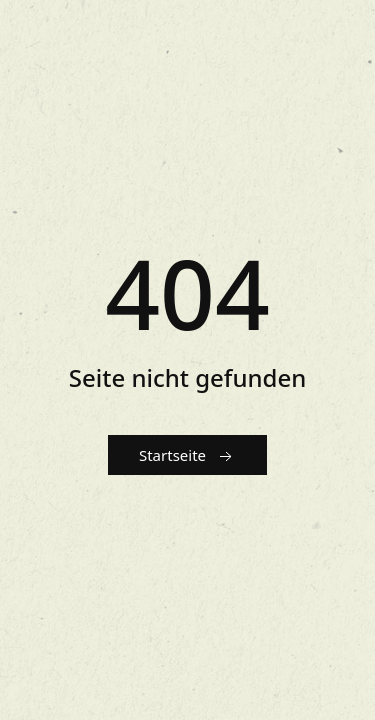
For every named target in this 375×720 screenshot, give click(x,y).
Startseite (187, 456)
